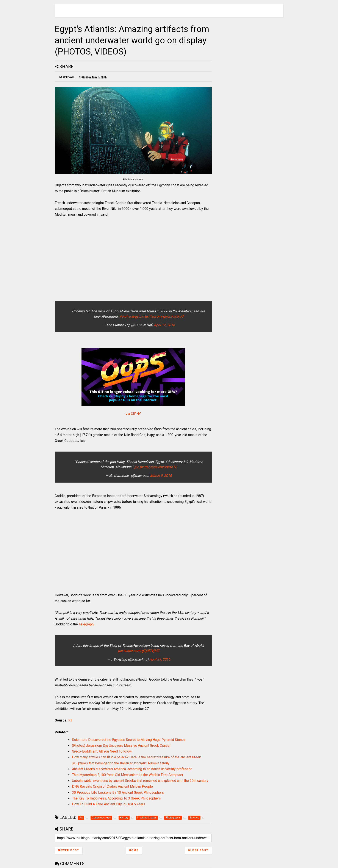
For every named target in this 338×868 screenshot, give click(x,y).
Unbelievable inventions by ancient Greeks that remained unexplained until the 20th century (140, 781)
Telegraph (86, 624)
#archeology (129, 316)
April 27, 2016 (160, 659)
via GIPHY (133, 414)
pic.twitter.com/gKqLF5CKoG (161, 316)
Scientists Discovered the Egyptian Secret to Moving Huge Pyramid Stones (129, 740)
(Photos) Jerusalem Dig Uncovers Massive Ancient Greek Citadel (121, 746)
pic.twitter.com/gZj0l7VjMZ (139, 651)
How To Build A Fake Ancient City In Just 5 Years (109, 804)
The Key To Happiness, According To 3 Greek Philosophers (116, 798)
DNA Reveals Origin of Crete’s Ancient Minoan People (112, 786)
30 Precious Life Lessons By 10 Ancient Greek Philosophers (118, 792)
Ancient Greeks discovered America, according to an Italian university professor (132, 769)
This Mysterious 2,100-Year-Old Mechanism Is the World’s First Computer (128, 775)
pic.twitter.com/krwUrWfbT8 (156, 467)
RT (70, 720)
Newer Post (69, 850)
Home (134, 850)
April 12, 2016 (164, 325)
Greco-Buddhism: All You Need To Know (102, 751)
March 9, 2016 (161, 476)
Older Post (198, 850)
